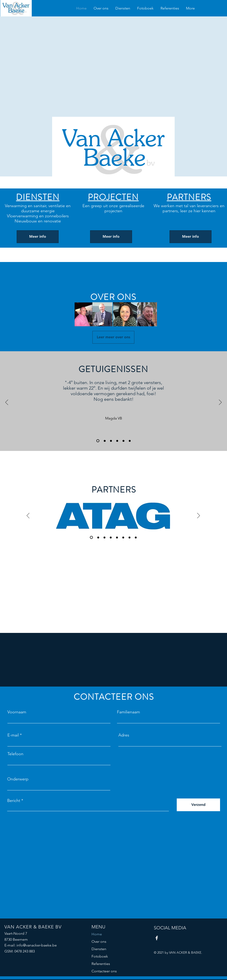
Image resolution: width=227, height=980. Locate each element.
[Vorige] (7, 403)
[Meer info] (38, 237)
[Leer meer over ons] (113, 337)
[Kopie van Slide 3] (117, 441)
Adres (124, 735)
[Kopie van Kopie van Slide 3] (130, 441)
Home (97, 934)
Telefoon (15, 754)
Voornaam (17, 712)
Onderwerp (18, 779)
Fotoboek (100, 956)
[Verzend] (198, 805)
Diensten (99, 949)
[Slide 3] (111, 441)
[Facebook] (157, 938)
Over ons (99, 941)
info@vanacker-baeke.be (37, 945)
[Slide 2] (105, 441)
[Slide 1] (98, 441)
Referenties (101, 964)
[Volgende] (220, 403)
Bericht (14, 801)
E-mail (13, 735)
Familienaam (128, 712)
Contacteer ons (104, 971)
